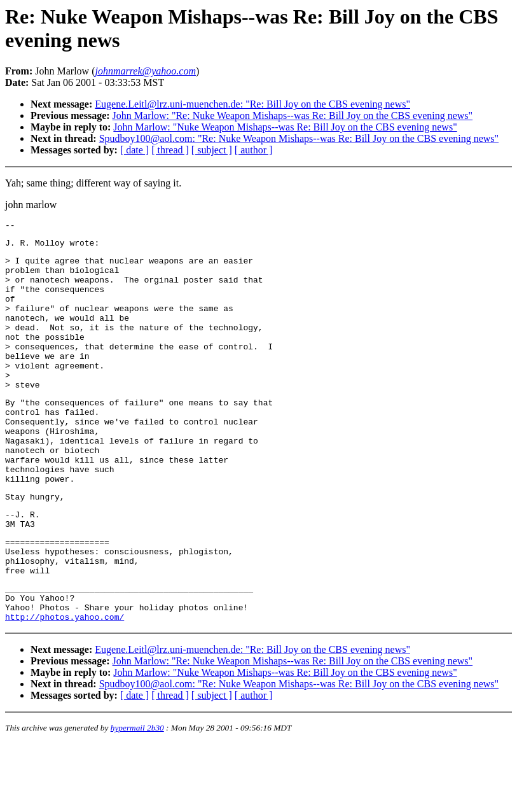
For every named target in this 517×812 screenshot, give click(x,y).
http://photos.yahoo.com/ (65, 685)
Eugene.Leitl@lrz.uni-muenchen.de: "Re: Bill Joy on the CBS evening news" (252, 104)
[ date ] (134, 150)
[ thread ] (170, 150)
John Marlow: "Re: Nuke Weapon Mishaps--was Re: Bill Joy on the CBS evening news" (293, 115)
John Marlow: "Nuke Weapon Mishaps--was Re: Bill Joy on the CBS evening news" (285, 127)
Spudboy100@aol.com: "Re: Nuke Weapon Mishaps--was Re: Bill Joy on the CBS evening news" (299, 138)
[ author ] (254, 150)
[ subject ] (212, 150)
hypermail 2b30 (137, 796)
